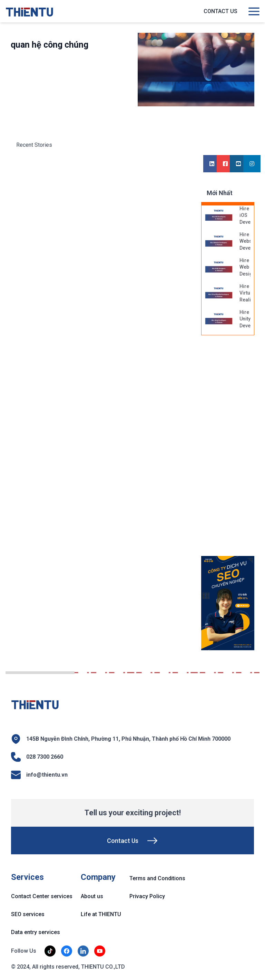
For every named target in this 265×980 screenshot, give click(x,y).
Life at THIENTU (101, 914)
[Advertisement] (233, 449)
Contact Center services (42, 896)
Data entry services (36, 932)
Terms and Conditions (157, 878)
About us (92, 896)
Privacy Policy (147, 896)
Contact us (220, 11)
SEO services (28, 914)
